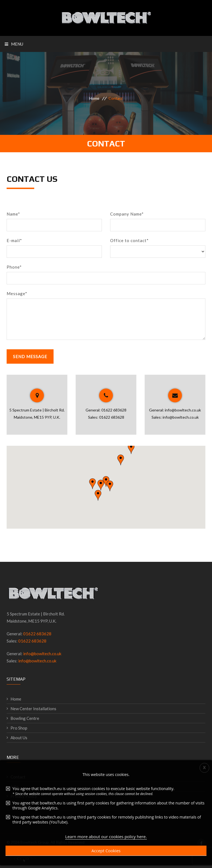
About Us (19, 738)
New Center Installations (33, 709)
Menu (14, 44)
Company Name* (127, 214)
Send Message (30, 356)
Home (94, 98)
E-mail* (14, 240)
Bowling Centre (25, 718)
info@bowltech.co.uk (183, 410)
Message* (17, 293)
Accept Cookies (106, 851)
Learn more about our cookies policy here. (106, 836)
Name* (13, 214)
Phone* (14, 267)
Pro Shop (19, 728)
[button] (92, 484)
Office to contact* (129, 240)
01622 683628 (114, 410)
